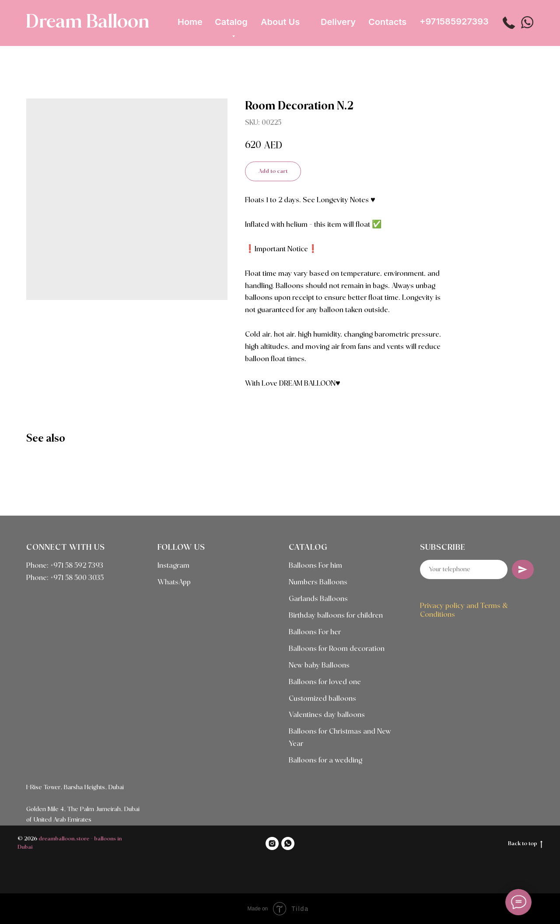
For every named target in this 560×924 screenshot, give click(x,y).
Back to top (525, 844)
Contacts (387, 22)
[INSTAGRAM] (272, 843)
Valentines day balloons (327, 715)
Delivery (338, 22)
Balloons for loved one (325, 682)
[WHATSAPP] (288, 843)
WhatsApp (174, 582)
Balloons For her (315, 632)
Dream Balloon (87, 22)
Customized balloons (322, 699)
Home (190, 22)
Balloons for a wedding (325, 761)
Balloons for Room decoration (337, 649)
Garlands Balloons (318, 599)
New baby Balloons (319, 666)
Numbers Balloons (318, 582)
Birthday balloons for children (336, 616)
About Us (280, 22)
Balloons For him (315, 566)
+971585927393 (454, 21)
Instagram (173, 566)
